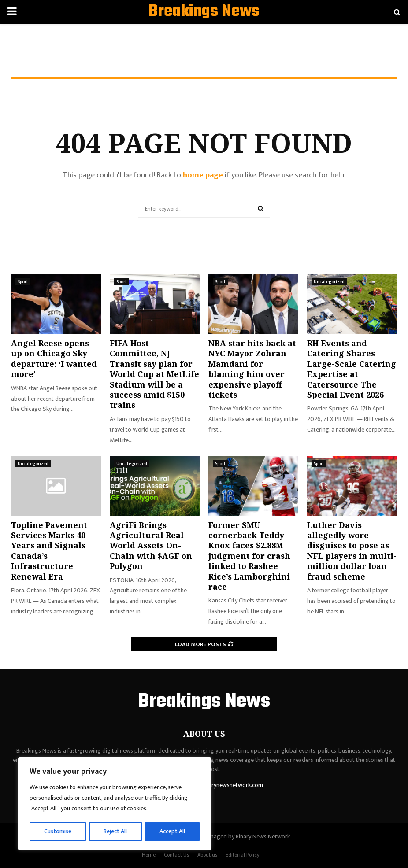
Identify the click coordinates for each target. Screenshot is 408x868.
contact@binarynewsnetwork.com (219, 785)
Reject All (116, 831)
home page (203, 175)
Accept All (172, 831)
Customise (58, 831)
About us (207, 855)
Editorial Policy (243, 855)
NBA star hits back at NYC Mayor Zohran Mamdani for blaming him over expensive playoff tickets (252, 369)
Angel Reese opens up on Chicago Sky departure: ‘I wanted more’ (54, 358)
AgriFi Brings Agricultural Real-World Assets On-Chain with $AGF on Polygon (151, 546)
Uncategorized (329, 282)
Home (149, 855)
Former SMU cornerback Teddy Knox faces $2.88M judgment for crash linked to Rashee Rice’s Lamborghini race (249, 556)
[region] (115, 804)
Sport (23, 282)
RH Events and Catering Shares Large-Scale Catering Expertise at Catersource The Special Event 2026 (352, 369)
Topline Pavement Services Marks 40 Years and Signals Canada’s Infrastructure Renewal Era (49, 551)
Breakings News (204, 12)
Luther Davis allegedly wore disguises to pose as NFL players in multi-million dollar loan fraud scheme (352, 551)
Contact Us (176, 855)
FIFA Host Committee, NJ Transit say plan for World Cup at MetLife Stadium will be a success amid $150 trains (154, 374)
